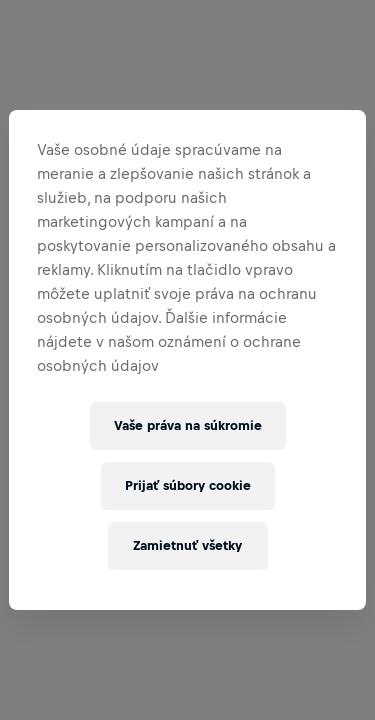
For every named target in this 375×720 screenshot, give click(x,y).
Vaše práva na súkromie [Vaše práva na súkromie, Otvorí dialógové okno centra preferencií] (188, 425)
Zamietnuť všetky (187, 545)
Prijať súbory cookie (188, 485)
